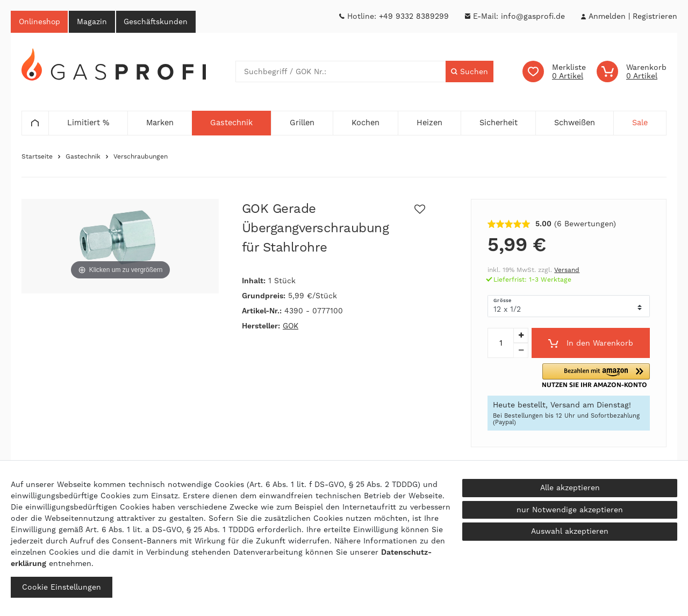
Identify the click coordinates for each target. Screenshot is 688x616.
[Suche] (470, 72)
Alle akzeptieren (570, 488)
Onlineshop (40, 22)
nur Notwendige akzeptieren (570, 510)
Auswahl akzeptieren (570, 531)
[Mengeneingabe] (500, 343)
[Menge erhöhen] (521, 336)
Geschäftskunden (157, 22)
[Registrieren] (655, 16)
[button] (611, 376)
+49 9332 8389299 (414, 16)
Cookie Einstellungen (62, 587)
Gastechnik (83, 157)
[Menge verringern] (521, 351)
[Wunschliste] (554, 72)
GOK (291, 326)
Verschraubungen (141, 157)
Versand (567, 270)
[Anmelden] (607, 16)
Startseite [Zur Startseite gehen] (37, 157)
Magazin (93, 22)
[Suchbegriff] (341, 72)
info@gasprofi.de (533, 16)
